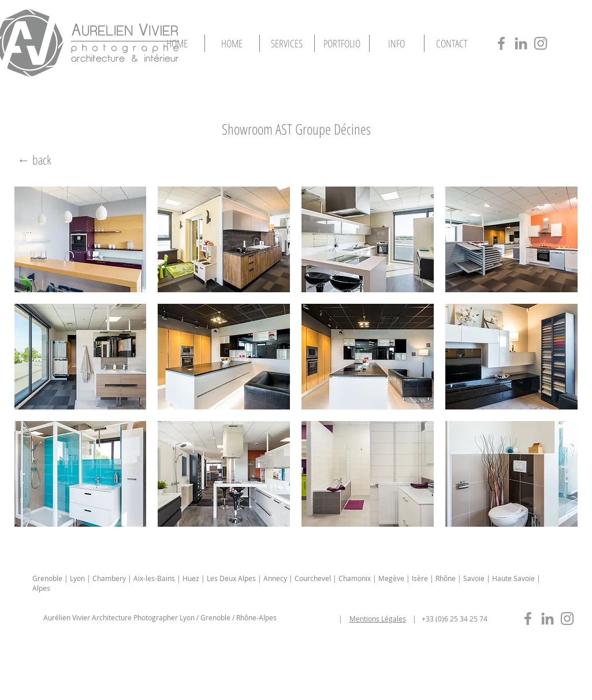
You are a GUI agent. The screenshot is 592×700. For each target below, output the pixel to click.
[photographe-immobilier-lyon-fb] (528, 619)
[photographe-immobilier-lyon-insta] (567, 619)
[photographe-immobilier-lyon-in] (548, 619)
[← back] (35, 160)
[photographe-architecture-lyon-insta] (541, 43)
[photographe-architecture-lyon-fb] (501, 43)
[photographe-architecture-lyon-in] (521, 43)
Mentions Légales (378, 619)
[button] (342, 43)
